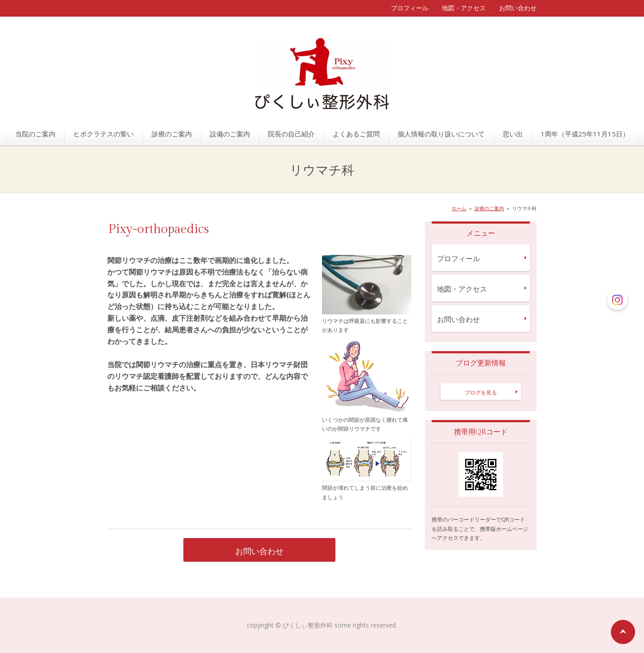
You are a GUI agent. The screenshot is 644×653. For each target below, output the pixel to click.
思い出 (513, 134)
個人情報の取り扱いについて (441, 134)
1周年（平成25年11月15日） (585, 134)
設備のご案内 (230, 134)
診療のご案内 (172, 134)
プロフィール (410, 8)
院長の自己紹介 (291, 134)
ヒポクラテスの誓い (104, 134)
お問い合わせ (518, 8)
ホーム (459, 208)
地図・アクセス (464, 8)
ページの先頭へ (623, 632)
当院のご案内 (35, 134)
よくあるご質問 (356, 134)
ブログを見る (481, 392)
